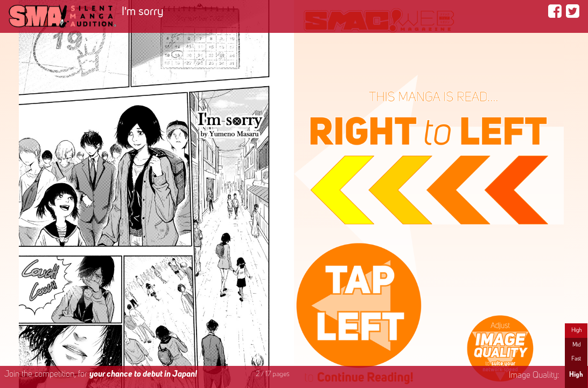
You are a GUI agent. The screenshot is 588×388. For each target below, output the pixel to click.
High (576, 330)
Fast (576, 359)
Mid (576, 345)
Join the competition (101, 375)
